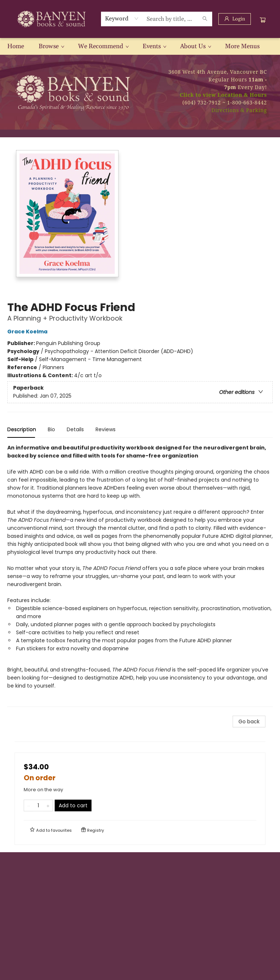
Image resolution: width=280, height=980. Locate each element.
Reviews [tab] (106, 429)
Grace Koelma (28, 332)
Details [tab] (75, 429)
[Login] (235, 19)
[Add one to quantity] (48, 805)
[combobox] (122, 19)
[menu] (140, 46)
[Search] (205, 19)
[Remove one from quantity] (29, 805)
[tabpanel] (140, 575)
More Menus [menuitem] (242, 46)
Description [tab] (22, 429)
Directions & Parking (239, 110)
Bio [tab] (51, 429)
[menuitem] (16, 46)
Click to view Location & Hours (223, 95)
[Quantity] (38, 805)
